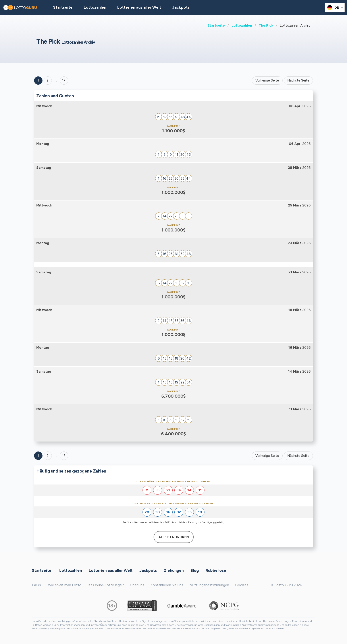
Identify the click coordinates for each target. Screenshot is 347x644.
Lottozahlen (242, 25)
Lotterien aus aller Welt (139, 7)
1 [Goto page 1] (38, 80)
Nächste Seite (298, 80)
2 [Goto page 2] (48, 80)
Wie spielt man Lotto (65, 585)
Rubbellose (216, 570)
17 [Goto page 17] (64, 456)
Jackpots (181, 7)
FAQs (36, 585)
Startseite (216, 25)
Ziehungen (174, 570)
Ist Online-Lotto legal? (106, 585)
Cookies (242, 585)
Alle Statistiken (174, 537)
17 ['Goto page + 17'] (64, 80)
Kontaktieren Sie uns (167, 585)
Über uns (137, 585)
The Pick (266, 25)
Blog (195, 570)
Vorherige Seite (267, 80)
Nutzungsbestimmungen (209, 585)
